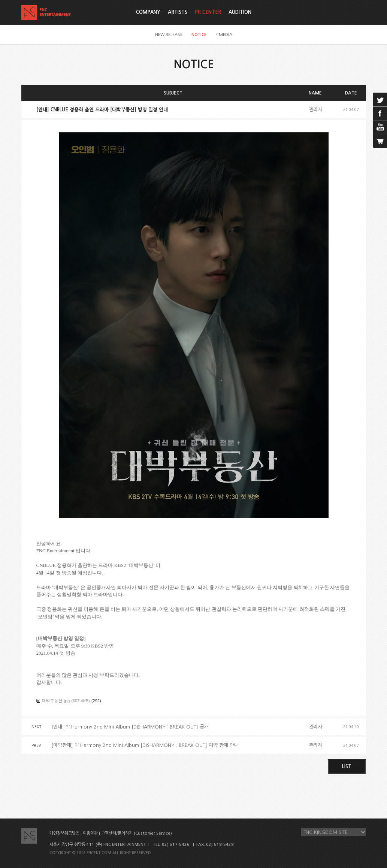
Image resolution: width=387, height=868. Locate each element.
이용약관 (90, 833)
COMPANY (148, 12)
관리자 (315, 110)
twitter (380, 99)
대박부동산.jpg (56, 701)
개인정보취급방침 (64, 833)
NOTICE (199, 35)
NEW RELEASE (169, 35)
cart (380, 141)
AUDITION (240, 12)
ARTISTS (178, 12)
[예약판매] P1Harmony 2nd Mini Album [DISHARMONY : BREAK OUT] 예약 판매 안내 (145, 745)
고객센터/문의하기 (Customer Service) (137, 833)
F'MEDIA (224, 35)
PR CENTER (208, 12)
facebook (380, 113)
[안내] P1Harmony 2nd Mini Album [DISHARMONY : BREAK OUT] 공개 (130, 727)
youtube (380, 127)
